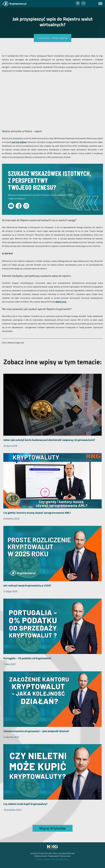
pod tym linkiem (19, 142)
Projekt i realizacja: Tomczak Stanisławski (53, 859)
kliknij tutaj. (61, 302)
